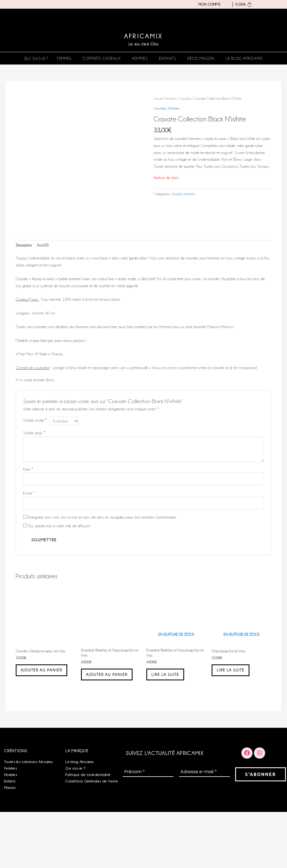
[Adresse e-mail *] (204, 828)
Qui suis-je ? (36, 58)
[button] (66, 58)
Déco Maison (201, 58)
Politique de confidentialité (88, 831)
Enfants (167, 58)
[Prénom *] (148, 828)
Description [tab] (24, 288)
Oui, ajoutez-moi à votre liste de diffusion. (57, 571)
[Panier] (242, 4)
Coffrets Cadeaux (102, 58)
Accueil (159, 99)
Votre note (35, 464)
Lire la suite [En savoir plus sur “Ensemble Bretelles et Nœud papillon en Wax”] (170, 723)
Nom (28, 513)
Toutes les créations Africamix (28, 818)
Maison (10, 844)
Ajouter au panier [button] (38, 721)
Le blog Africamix (244, 58)
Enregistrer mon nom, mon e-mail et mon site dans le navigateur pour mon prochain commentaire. (102, 563)
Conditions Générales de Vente (92, 837)
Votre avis (34, 476)
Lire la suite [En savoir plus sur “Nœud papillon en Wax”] (235, 718)
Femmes (64, 58)
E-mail (29, 538)
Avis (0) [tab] (44, 288)
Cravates (187, 99)
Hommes (140, 58)
